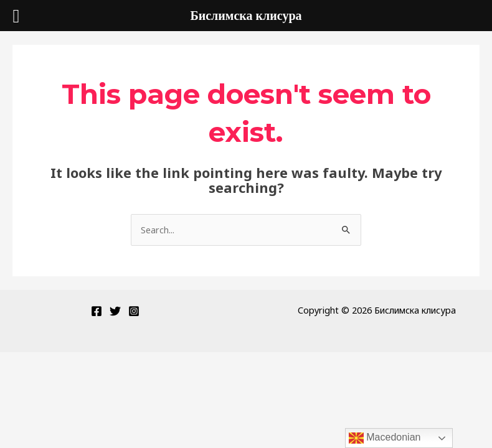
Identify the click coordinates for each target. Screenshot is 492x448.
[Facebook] (97, 311)
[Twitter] (115, 311)
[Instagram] (134, 311)
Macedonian (385, 438)
